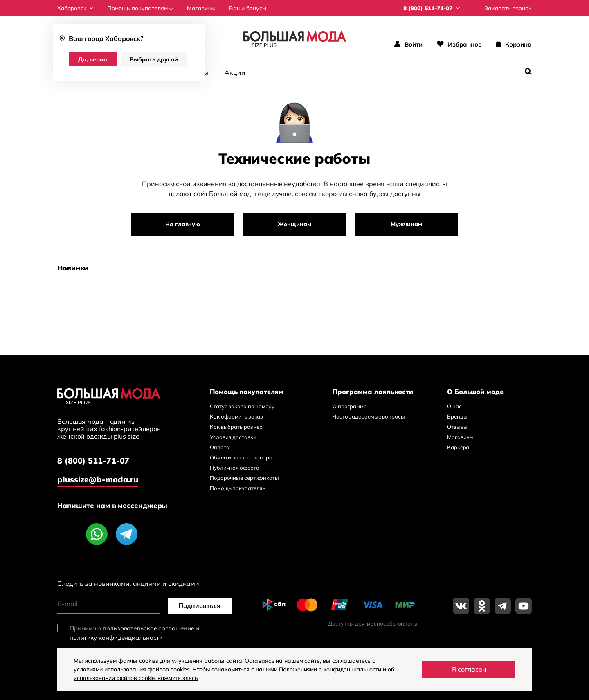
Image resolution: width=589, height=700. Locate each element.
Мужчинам (405, 224)
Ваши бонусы (249, 8)
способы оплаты (396, 623)
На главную (184, 224)
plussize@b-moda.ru (98, 479)
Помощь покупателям (142, 8)
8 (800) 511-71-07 (93, 461)
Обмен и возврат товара (241, 457)
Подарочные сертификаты (244, 478)
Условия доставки (233, 437)
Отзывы (457, 427)
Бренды (457, 416)
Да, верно (93, 59)
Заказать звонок (508, 8)
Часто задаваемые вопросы (369, 416)
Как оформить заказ (236, 416)
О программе (350, 406)
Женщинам (294, 224)
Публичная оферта (234, 468)
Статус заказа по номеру (242, 406)
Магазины (202, 8)
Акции (235, 72)
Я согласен (469, 669)
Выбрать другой (155, 59)
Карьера (458, 447)
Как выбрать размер (236, 427)
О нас (454, 406)
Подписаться (200, 605)
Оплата (219, 447)
